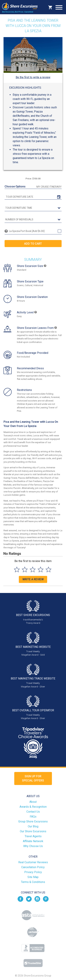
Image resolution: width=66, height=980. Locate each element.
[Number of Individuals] (33, 220)
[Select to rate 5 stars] (48, 569)
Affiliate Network (33, 841)
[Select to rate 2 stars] (25, 569)
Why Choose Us (33, 846)
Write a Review (33, 579)
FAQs (33, 817)
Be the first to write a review (33, 77)
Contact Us (33, 812)
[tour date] (33, 197)
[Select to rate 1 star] (17, 569)
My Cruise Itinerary (49, 187)
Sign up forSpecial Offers (33, 778)
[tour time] (33, 208)
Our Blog (33, 826)
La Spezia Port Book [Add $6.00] (27, 231)
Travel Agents (33, 836)
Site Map (33, 877)
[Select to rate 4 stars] (41, 569)
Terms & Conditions (33, 882)
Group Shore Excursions (33, 821)
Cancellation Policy (33, 867)
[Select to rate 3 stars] (33, 569)
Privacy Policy (33, 872)
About (33, 802)
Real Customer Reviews (33, 862)
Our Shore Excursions (33, 831)
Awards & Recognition (33, 807)
